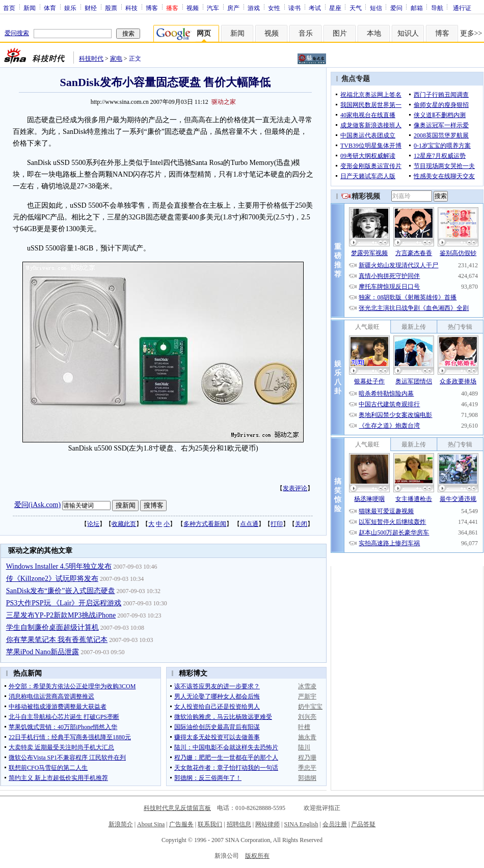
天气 (356, 8)
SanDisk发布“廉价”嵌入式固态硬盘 (61, 591)
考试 (315, 8)
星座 (335, 8)
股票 (111, 8)
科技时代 (91, 59)
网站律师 (267, 824)
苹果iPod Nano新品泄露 (43, 652)
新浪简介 (121, 824)
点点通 (249, 524)
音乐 (306, 33)
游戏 (254, 8)
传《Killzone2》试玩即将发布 (52, 579)
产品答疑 (363, 824)
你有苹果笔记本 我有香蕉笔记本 (57, 640)
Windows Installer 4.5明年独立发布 (59, 566)
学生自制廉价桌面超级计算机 (52, 627)
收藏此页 (124, 524)
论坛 (93, 524)
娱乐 (70, 8)
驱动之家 (224, 102)
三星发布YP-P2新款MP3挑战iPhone (61, 615)
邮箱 (417, 8)
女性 (274, 8)
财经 (91, 8)
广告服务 (181, 824)
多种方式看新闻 (205, 524)
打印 (277, 524)
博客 (152, 8)
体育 (50, 8)
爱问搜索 (17, 33)
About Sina (151, 824)
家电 (116, 59)
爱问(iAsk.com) (37, 505)
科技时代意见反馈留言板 (177, 808)
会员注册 (335, 824)
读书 (294, 8)
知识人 (408, 33)
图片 (340, 33)
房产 (233, 8)
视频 (193, 8)
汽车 (213, 8)
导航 (437, 8)
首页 (9, 8)
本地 (374, 33)
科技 (131, 8)
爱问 (396, 8)
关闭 (301, 524)
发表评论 (295, 488)
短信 (376, 8)
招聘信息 (239, 824)
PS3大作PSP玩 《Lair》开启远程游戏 (64, 603)
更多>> (471, 33)
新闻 (30, 8)
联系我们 (210, 824)
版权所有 (257, 856)
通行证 (462, 8)
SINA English (301, 824)
